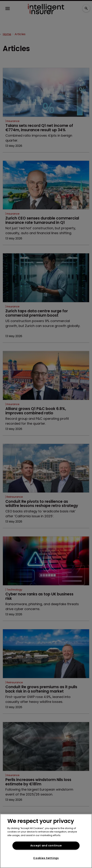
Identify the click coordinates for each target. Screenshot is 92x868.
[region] (46, 841)
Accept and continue (46, 846)
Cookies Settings (46, 858)
